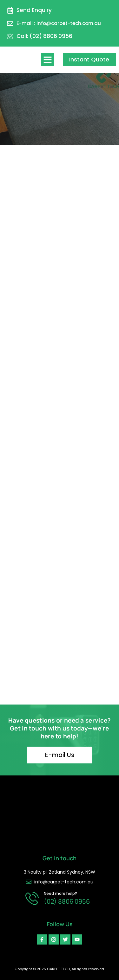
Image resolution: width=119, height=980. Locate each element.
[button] (48, 60)
